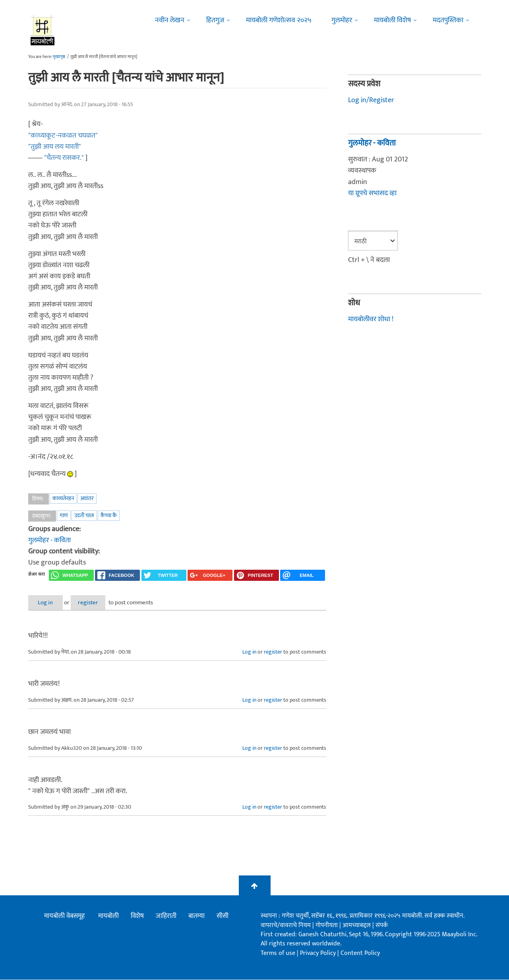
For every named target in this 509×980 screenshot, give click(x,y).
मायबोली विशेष (392, 20)
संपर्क (382, 925)
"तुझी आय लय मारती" (55, 147)
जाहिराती (166, 916)
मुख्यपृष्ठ (59, 57)
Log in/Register (371, 100)
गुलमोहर (342, 20)
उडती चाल (84, 515)
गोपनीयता (327, 925)
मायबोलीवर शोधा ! (371, 319)
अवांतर (87, 498)
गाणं (64, 515)
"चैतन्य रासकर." (64, 158)
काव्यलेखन (63, 498)
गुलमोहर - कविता (49, 540)
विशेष (137, 916)
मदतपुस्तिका (448, 20)
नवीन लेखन (170, 20)
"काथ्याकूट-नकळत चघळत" (63, 136)
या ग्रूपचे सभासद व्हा (372, 193)
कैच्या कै (109, 515)
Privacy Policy (319, 953)
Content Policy (360, 953)
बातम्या (196, 916)
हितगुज (215, 20)
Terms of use (278, 953)
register (99, 603)
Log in (49, 603)
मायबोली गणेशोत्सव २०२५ (279, 20)
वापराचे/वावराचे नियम (286, 925)
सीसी (223, 916)
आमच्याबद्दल (357, 925)
